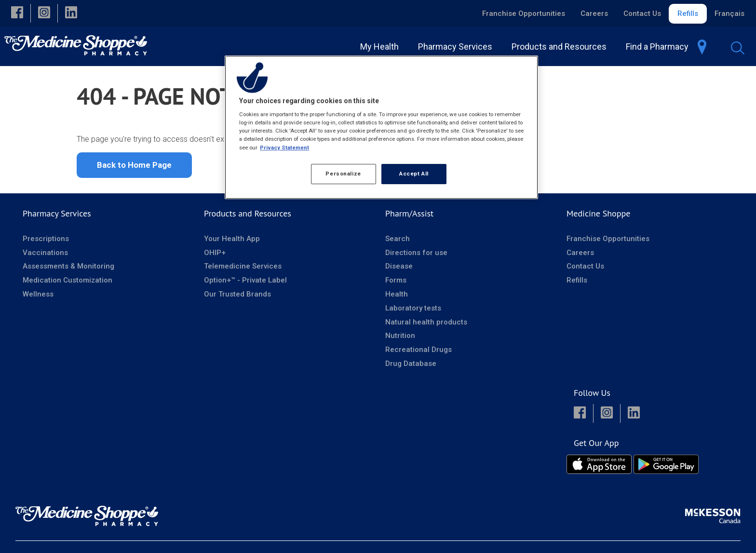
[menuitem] (381, 46)
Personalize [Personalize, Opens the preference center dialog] (343, 174)
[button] (17, 13)
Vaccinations (45, 256)
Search (398, 242)
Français (729, 13)
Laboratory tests (413, 311)
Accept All (414, 174)
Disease (399, 270)
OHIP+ (215, 256)
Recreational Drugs (418, 353)
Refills (688, 13)
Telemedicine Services (243, 270)
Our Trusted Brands (237, 297)
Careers (594, 13)
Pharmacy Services (57, 217)
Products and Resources (248, 217)
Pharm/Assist (409, 217)
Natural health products (426, 325)
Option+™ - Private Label (245, 283)
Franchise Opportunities (524, 13)
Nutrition (400, 339)
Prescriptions (46, 242)
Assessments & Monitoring (68, 270)
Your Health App (232, 242)
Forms (396, 283)
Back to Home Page (134, 168)
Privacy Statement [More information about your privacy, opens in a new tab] (284, 148)
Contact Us (642, 13)
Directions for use (416, 256)
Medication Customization (67, 283)
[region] (381, 127)
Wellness (38, 297)
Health (397, 297)
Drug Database (411, 367)
